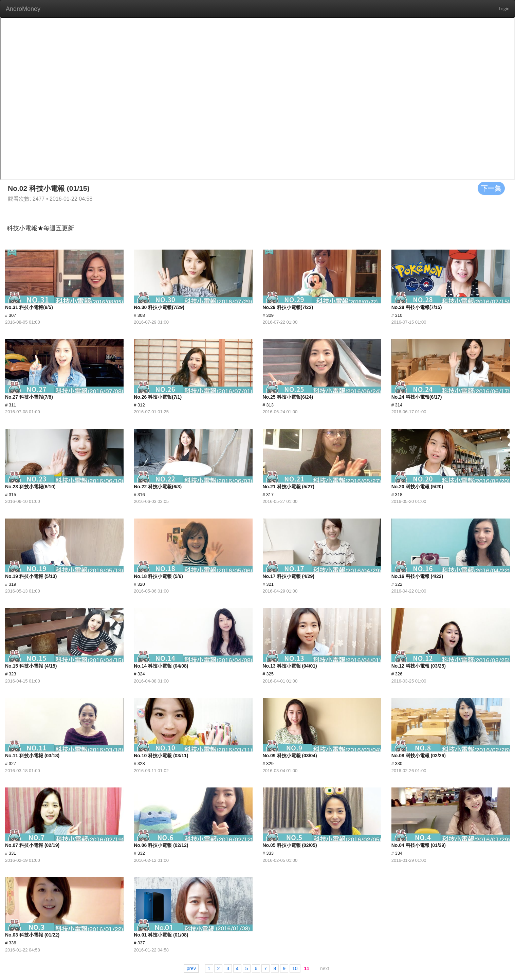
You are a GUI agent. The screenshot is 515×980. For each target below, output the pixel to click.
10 (295, 968)
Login (504, 9)
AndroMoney (23, 9)
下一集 (491, 188)
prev (191, 968)
